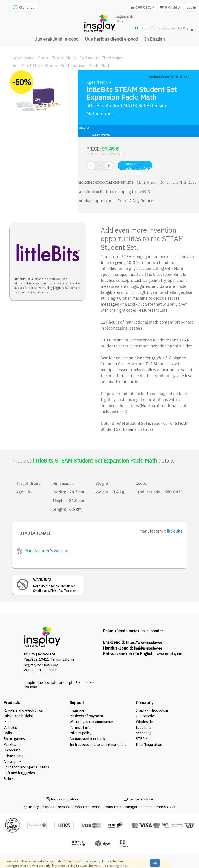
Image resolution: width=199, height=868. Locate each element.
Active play (12, 762)
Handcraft (12, 750)
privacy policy (91, 861)
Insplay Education (64, 799)
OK (155, 863)
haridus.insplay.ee (148, 648)
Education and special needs (26, 767)
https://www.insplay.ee (144, 642)
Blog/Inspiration (149, 744)
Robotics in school (88, 807)
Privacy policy (81, 733)
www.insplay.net (169, 654)
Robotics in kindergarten (124, 807)
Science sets (14, 756)
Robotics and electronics (23, 710)
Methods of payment (86, 716)
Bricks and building (19, 716)
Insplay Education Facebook (49, 807)
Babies (9, 779)
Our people (145, 716)
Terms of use (80, 727)
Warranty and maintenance (92, 722)
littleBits (175, 531)
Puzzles (10, 744)
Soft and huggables (19, 773)
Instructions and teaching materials (98, 744)
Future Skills (64, 58)
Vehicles (10, 727)
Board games (14, 739)
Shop (43, 58)
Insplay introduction (152, 710)
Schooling (144, 733)
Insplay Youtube (141, 799)
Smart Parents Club (161, 807)
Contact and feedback (87, 739)
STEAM (142, 739)
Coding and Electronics (101, 58)
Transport (78, 710)
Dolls (8, 733)
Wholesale (144, 722)
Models (9, 722)
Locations (144, 727)
